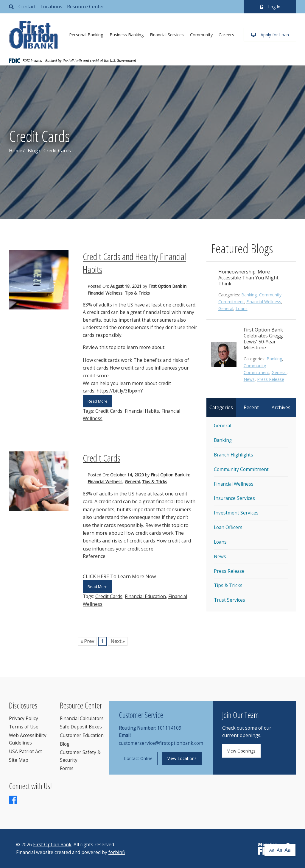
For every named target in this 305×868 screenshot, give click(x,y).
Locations (51, 7)
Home (16, 151)
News (249, 379)
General (132, 482)
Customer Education (82, 735)
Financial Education (145, 596)
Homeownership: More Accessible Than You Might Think (248, 278)
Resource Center (86, 7)
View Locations (182, 758)
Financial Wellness (105, 293)
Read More (98, 401)
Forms (67, 768)
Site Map (19, 760)
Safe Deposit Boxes (81, 727)
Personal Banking (86, 35)
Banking (249, 295)
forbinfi (117, 852)
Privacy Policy (24, 718)
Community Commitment (241, 469)
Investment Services (236, 513)
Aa (272, 850)
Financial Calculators (82, 718)
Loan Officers (228, 527)
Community (201, 35)
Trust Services (229, 600)
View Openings (241, 751)
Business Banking (127, 35)
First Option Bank (52, 845)
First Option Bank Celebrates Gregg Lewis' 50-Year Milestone (263, 339)
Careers (226, 35)
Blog (33, 151)
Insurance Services (234, 498)
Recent (251, 408)
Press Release (271, 379)
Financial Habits (142, 411)
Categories (221, 408)
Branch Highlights (234, 455)
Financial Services (167, 35)
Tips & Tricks (137, 293)
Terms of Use (24, 727)
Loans (242, 308)
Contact (27, 7)
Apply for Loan (270, 35)
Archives (281, 408)
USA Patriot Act (25, 752)
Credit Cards (109, 411)
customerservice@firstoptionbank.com (161, 743)
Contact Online (138, 758)
